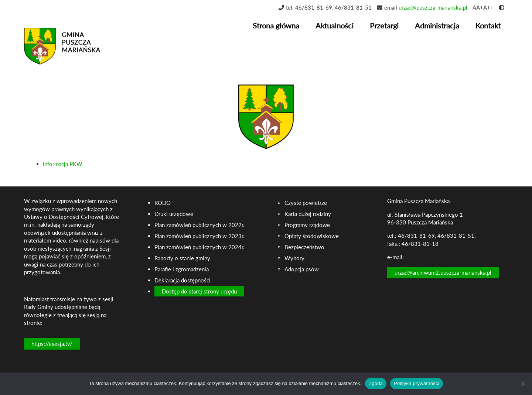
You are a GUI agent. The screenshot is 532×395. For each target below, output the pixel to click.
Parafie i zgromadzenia (182, 269)
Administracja (437, 25)
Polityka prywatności (417, 383)
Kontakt (488, 25)
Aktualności (335, 25)
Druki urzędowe (174, 214)
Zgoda (376, 383)
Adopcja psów (302, 269)
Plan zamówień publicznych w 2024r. (199, 247)
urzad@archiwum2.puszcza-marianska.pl (443, 272)
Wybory (294, 258)
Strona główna (276, 25)
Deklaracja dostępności (183, 280)
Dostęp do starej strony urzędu (199, 291)
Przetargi (384, 25)
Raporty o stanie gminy (182, 258)
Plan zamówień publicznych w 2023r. (199, 236)
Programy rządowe (307, 225)
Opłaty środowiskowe (312, 236)
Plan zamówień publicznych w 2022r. (199, 225)
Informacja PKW (63, 164)
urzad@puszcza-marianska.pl (433, 7)
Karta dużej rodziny (308, 214)
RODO (163, 203)
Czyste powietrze (306, 203)
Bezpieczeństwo (304, 247)
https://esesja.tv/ (52, 344)
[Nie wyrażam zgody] (523, 384)
